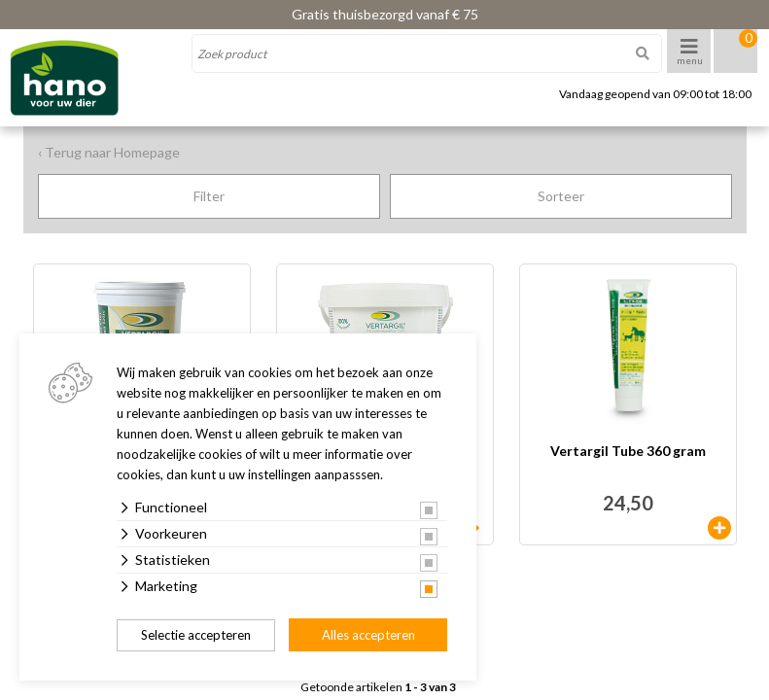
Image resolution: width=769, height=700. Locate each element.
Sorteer (561, 196)
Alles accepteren (368, 635)
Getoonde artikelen (378, 687)
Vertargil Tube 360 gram (628, 452)
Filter (209, 196)
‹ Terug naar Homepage (109, 152)
